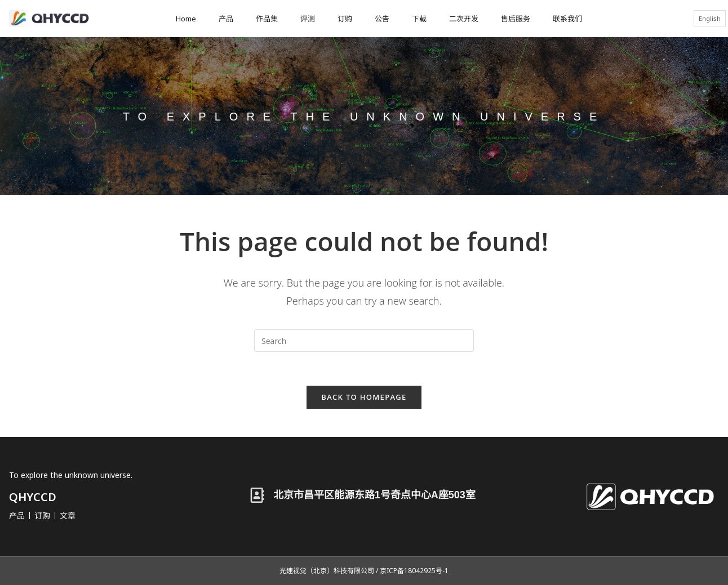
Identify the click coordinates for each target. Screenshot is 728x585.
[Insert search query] (364, 341)
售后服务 (516, 19)
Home (186, 19)
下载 (419, 19)
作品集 (267, 19)
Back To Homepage (364, 397)
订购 (345, 19)
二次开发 (464, 19)
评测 (308, 19)
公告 (382, 19)
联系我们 (567, 19)
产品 (226, 19)
